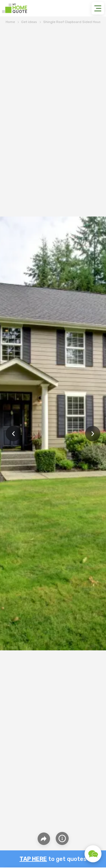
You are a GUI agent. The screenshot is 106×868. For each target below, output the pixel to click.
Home (10, 22)
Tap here (33, 859)
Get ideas (29, 22)
